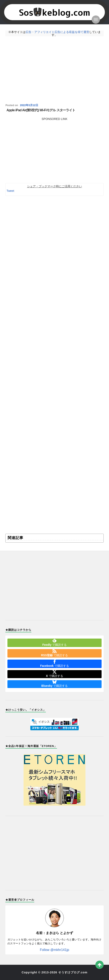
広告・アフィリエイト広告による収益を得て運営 (57, 32)
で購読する (54, 642)
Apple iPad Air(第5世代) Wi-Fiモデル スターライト (41, 110)
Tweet (10, 191)
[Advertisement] (55, 70)
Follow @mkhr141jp (54, 950)
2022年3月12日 (29, 105)
